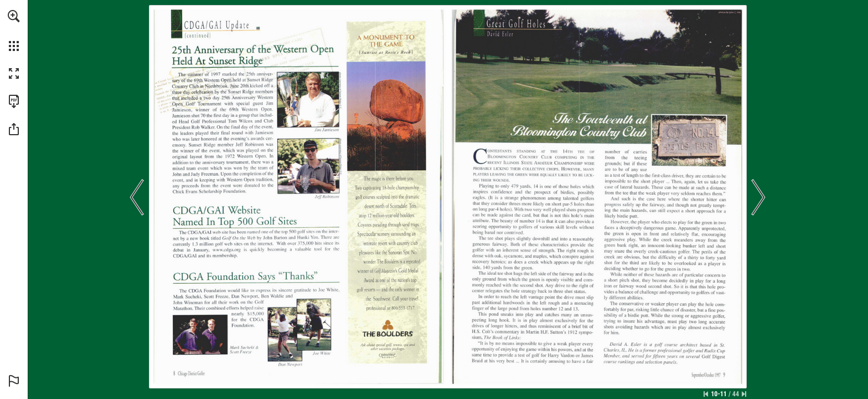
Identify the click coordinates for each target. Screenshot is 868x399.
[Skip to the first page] (706, 394)
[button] (14, 16)
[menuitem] (14, 30)
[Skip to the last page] (744, 394)
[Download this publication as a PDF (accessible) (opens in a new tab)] (14, 101)
